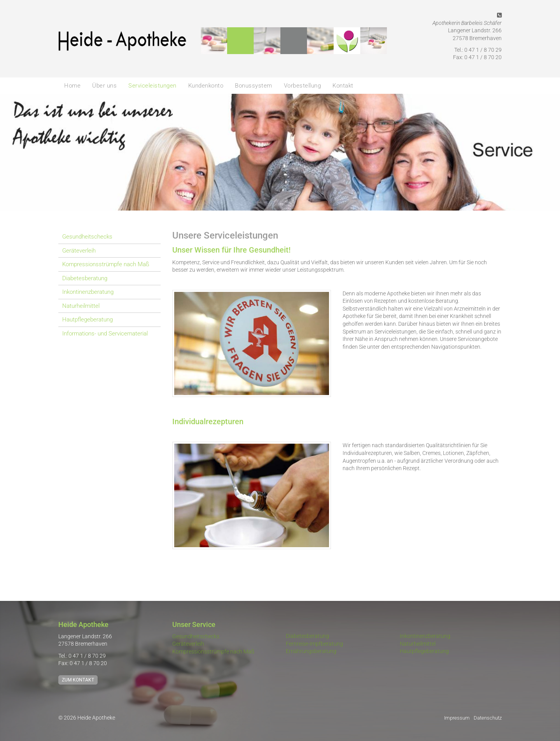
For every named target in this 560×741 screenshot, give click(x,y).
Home (72, 86)
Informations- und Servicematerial (105, 334)
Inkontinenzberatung (88, 292)
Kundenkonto (206, 86)
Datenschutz (488, 718)
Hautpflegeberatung (87, 320)
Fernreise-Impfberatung (314, 644)
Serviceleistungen (152, 86)
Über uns (104, 86)
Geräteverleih (79, 251)
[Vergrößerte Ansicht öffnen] (252, 343)
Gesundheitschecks (87, 237)
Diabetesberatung (85, 278)
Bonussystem (254, 86)
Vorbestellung (303, 86)
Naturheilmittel (81, 306)
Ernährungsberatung (311, 651)
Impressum (457, 718)
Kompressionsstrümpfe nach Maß (106, 264)
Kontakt (343, 86)
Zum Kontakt (78, 680)
